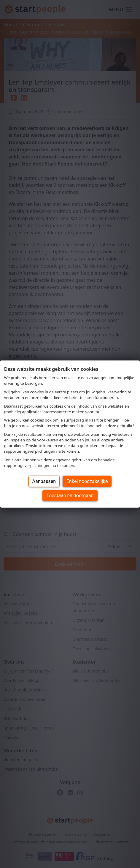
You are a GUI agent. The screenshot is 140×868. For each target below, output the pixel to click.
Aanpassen (44, 481)
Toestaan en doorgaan (70, 495)
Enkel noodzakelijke (87, 481)
